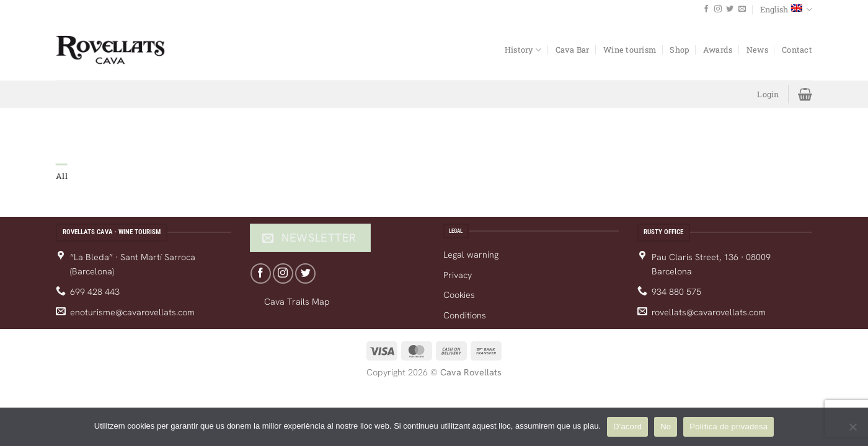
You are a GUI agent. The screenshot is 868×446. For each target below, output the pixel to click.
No (666, 426)
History (523, 50)
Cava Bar (573, 50)
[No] (852, 431)
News (757, 50)
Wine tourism (630, 50)
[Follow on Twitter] (730, 9)
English (786, 10)
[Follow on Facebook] (706, 9)
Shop (679, 50)
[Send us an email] (742, 9)
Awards (718, 50)
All (62, 176)
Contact (797, 50)
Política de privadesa (728, 426)
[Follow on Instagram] (718, 9)
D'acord (627, 426)
